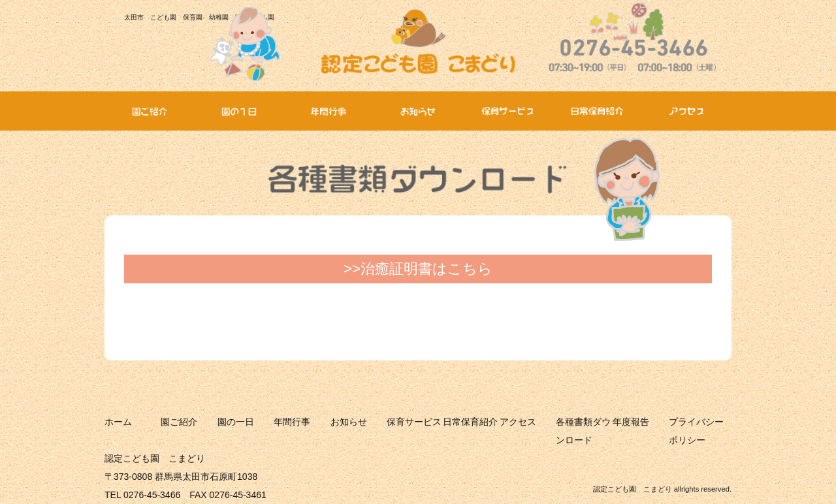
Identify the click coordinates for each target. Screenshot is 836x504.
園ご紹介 (179, 422)
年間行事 (292, 422)
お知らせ (349, 422)
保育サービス (414, 422)
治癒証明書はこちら (426, 269)
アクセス (518, 422)
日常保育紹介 (470, 422)
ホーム (118, 422)
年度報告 (631, 422)
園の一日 (236, 422)
